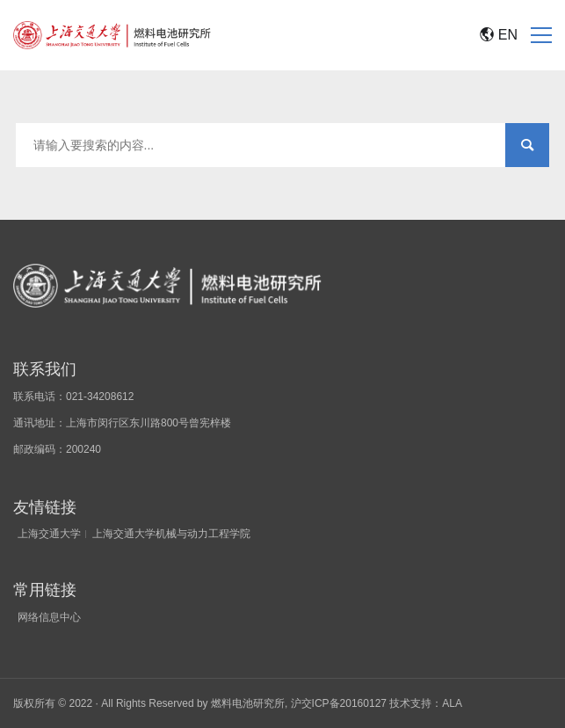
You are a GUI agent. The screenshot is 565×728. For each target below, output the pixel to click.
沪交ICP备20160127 (339, 703)
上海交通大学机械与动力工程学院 (171, 534)
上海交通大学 (49, 534)
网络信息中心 (49, 617)
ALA (452, 703)
